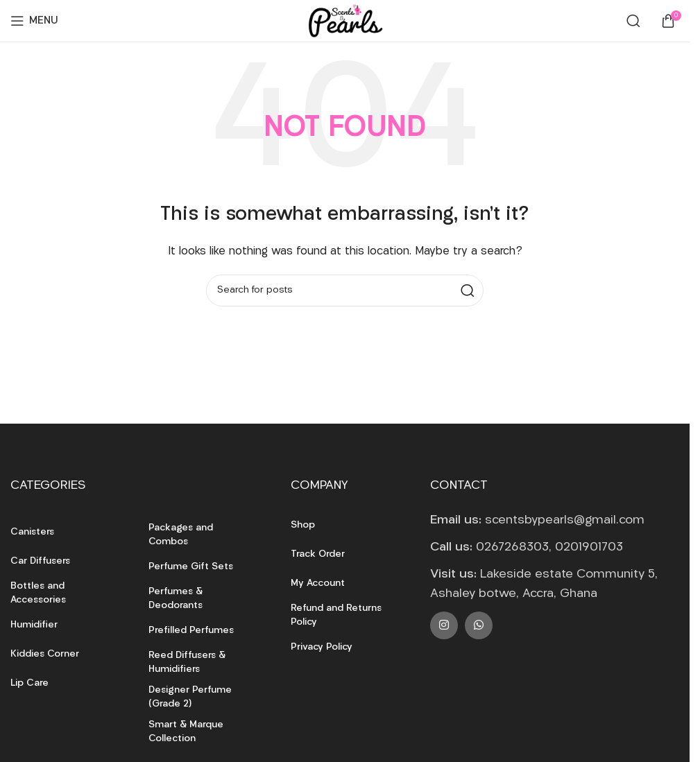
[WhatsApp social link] (479, 625)
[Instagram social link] (444, 625)
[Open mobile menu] (34, 21)
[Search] (633, 21)
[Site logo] (345, 21)
